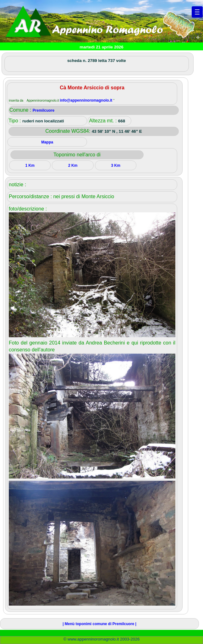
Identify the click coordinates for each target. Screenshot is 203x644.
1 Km (30, 165)
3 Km (116, 165)
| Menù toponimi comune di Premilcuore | (99, 624)
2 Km (73, 165)
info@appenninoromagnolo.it (86, 100)
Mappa (47, 142)
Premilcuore (44, 110)
